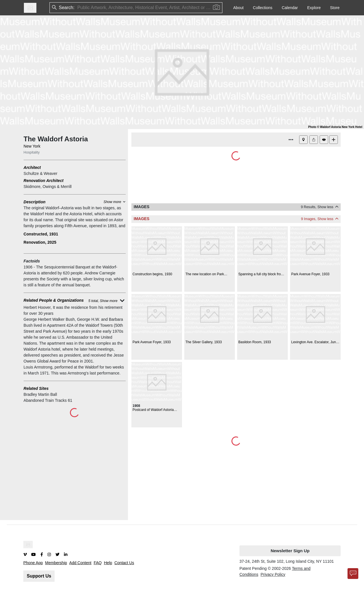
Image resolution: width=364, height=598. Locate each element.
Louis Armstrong (38, 367)
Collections (262, 8)
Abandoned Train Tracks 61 (48, 400)
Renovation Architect (44, 181)
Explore (314, 8)
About (238, 8)
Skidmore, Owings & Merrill (48, 187)
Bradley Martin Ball (40, 394)
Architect (32, 167)
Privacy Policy (273, 574)
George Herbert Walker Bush (49, 319)
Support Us (39, 576)
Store (335, 8)
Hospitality (32, 152)
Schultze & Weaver (41, 173)
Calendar (290, 8)
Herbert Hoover (37, 307)
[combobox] (78, 8)
